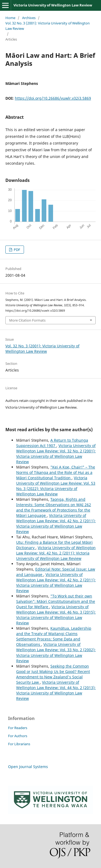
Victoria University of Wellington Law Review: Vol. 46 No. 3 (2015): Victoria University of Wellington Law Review (56, 615)
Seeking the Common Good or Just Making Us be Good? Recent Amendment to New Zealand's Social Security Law (53, 674)
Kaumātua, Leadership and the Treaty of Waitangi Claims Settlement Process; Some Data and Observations (54, 636)
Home (10, 18)
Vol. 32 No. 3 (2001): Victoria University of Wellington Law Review (48, 26)
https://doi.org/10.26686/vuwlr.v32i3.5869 (53, 98)
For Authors (18, 736)
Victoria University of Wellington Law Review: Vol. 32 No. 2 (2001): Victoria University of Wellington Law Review (56, 454)
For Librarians (19, 744)
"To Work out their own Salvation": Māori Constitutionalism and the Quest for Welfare (56, 601)
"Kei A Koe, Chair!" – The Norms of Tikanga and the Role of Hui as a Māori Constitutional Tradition (56, 472)
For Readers (18, 728)
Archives (29, 18)
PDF (17, 250)
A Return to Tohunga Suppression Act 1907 (52, 443)
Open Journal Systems (28, 767)
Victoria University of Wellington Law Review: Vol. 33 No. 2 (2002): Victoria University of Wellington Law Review (56, 652)
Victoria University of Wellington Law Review (53, 5)
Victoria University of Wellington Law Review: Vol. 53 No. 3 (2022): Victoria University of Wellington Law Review (56, 486)
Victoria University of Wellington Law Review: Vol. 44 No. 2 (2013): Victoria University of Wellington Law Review (56, 690)
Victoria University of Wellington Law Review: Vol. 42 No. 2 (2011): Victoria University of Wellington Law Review (56, 523)
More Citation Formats (27, 320)
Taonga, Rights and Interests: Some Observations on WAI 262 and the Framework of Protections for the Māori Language (54, 507)
